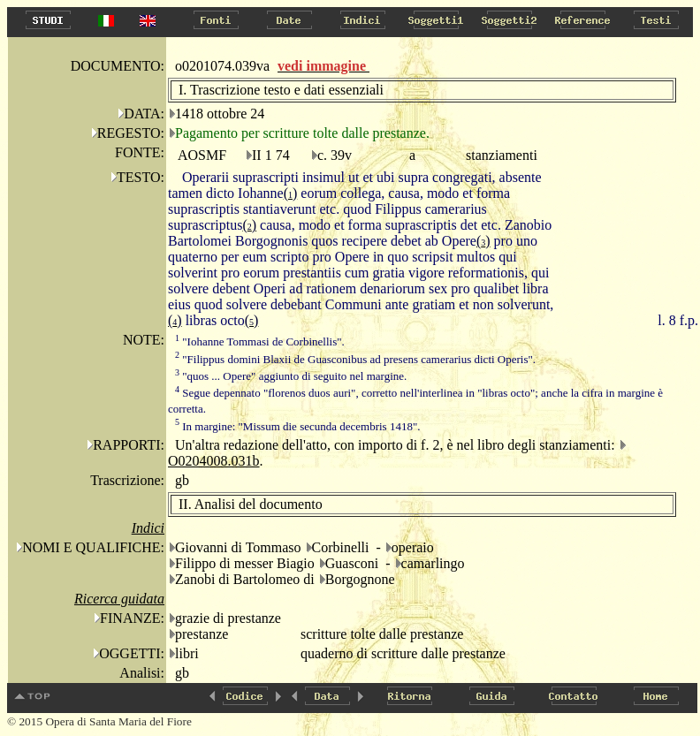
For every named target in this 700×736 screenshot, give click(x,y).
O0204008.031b (214, 461)
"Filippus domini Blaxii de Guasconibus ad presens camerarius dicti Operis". (355, 359)
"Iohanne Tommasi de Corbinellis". (260, 341)
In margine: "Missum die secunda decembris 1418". (298, 426)
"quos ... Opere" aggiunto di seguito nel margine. (291, 376)
